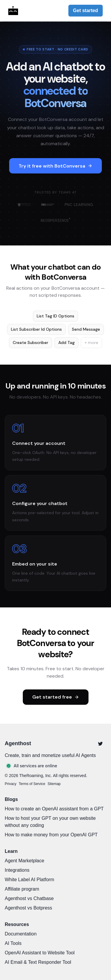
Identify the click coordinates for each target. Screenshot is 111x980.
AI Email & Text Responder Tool (38, 962)
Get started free (56, 697)
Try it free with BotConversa (55, 166)
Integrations (17, 870)
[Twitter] (100, 744)
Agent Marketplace (24, 861)
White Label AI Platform (29, 880)
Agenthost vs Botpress (28, 908)
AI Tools (13, 943)
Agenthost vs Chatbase (29, 898)
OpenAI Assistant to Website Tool (40, 953)
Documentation (21, 934)
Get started (86, 10)
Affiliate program (22, 889)
